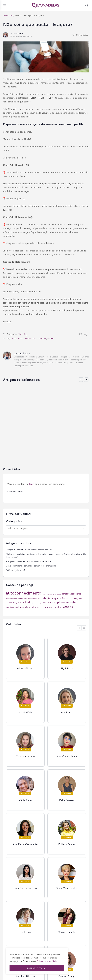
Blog (12, 15)
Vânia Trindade (67, 932)
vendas (51, 339)
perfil (14, 339)
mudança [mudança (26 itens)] (38, 603)
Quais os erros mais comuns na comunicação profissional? (32, 566)
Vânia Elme (25, 800)
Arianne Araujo (67, 976)
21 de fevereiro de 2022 (21, 36)
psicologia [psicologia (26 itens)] (10, 607)
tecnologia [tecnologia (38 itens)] (46, 607)
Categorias (14, 521)
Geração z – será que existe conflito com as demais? (29, 550)
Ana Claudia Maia (67, 756)
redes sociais (30, 339)
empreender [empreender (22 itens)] (32, 599)
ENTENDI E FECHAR (37, 968)
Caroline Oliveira (25, 976)
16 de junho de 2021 (23, 447)
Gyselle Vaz (25, 932)
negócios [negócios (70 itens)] (49, 602)
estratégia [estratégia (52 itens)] (44, 598)
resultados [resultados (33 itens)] (34, 607)
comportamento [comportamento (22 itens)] (48, 594)
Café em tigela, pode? (15, 570)
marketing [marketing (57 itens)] (27, 602)
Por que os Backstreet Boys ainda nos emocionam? (28, 561)
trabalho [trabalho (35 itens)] (57, 607)
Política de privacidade (47, 961)
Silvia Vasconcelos (67, 888)
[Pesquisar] (87, 5)
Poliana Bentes (67, 844)
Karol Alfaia (25, 712)
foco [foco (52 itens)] (65, 598)
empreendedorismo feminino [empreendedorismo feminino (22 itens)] (16, 599)
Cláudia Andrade (25, 756)
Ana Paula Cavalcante (25, 844)
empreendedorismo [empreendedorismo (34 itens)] (72, 594)
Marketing (23, 334)
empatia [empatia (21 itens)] (58, 594)
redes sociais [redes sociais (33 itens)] (22, 607)
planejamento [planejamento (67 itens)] (67, 602)
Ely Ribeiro (19, 444)
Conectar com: (15, 491)
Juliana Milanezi (25, 668)
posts (20, 339)
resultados (41, 339)
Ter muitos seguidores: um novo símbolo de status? (40, 425)
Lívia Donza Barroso (25, 888)
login (32, 484)
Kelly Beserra (67, 800)
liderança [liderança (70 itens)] (12, 602)
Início (5, 15)
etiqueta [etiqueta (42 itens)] (56, 598)
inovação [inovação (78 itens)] (75, 598)
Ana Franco (67, 712)
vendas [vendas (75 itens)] (68, 607)
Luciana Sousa (16, 33)
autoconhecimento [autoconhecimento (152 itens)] (24, 593)
